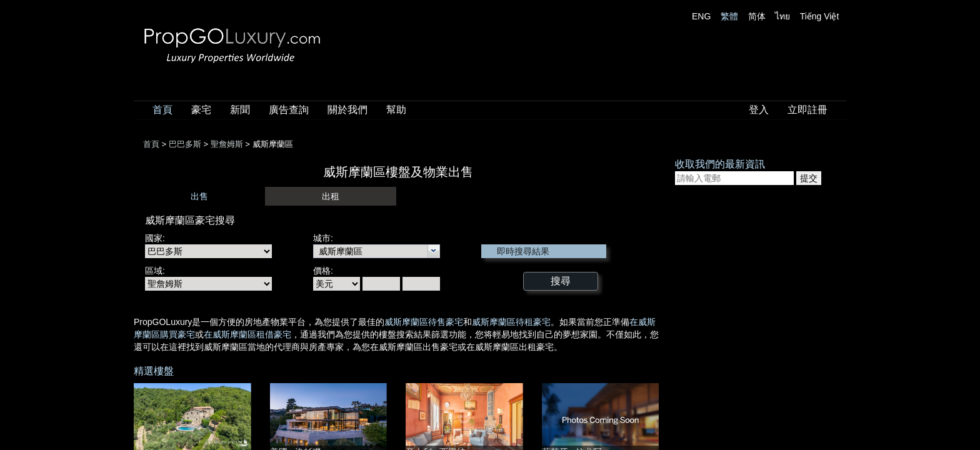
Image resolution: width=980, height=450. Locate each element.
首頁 (162, 110)
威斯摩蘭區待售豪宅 (424, 322)
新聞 (240, 110)
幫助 (396, 110)
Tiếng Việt (820, 16)
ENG (701, 16)
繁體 (729, 16)
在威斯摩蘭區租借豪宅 (247, 334)
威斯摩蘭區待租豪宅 (511, 322)
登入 (759, 110)
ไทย (782, 16)
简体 (757, 16)
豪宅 (201, 110)
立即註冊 (807, 110)
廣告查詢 (289, 110)
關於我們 (347, 110)
